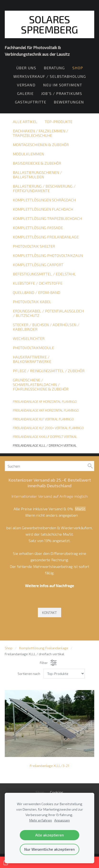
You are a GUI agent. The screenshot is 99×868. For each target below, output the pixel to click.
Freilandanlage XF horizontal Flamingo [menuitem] (45, 402)
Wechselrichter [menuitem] (29, 338)
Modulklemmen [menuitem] (28, 154)
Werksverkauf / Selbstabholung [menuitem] (50, 76)
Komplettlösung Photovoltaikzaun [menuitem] (48, 255)
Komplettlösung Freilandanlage (44, 648)
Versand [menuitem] (26, 85)
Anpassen (62, 820)
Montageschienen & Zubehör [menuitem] (41, 145)
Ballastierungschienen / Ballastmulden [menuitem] (37, 175)
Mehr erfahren (41, 820)
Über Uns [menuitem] (26, 68)
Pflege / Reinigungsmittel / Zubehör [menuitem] (49, 371)
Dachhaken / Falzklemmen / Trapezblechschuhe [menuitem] (40, 133)
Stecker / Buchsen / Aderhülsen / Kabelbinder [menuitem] (46, 327)
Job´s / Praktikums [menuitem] (62, 93)
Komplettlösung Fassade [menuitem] (38, 228)
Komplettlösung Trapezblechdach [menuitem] (47, 218)
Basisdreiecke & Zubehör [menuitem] (37, 163)
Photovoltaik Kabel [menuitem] (32, 302)
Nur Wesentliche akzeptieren (49, 849)
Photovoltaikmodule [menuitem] (33, 348)
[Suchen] (49, 466)
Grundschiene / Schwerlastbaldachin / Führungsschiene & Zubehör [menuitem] (41, 384)
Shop (9, 648)
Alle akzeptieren (49, 835)
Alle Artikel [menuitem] (25, 122)
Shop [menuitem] (78, 68)
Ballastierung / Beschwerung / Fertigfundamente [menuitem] (44, 188)
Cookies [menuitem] (57, 792)
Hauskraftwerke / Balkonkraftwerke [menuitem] (32, 359)
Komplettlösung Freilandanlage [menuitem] (46, 237)
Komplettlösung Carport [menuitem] (38, 265)
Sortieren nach (29, 674)
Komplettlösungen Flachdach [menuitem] (43, 209)
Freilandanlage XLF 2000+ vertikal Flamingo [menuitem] (48, 428)
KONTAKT (49, 613)
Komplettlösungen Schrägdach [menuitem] (44, 200)
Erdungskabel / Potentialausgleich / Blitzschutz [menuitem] (48, 313)
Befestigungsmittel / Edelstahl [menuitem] (44, 274)
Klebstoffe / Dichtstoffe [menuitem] (38, 283)
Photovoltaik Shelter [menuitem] (34, 246)
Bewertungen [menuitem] (69, 102)
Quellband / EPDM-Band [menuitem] (37, 292)
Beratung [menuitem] (54, 68)
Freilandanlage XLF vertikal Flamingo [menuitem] (43, 419)
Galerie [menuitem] (25, 93)
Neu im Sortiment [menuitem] (63, 85)
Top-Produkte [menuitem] (59, 122)
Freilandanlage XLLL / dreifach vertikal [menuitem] (45, 445)
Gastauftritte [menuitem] (31, 102)
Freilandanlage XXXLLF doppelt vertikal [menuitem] (45, 437)
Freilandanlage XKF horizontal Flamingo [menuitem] (46, 410)
